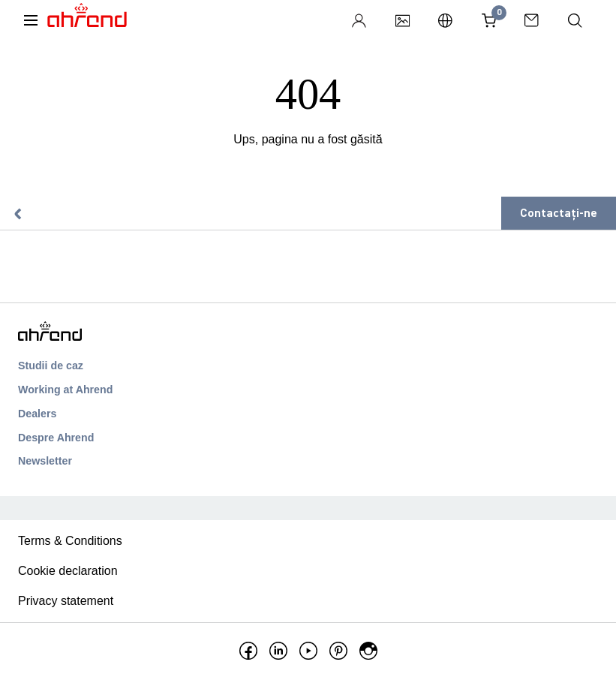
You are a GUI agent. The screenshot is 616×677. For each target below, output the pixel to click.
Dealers (37, 414)
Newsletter (45, 461)
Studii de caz (51, 366)
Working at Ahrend (65, 390)
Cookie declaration (68, 571)
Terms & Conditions (70, 541)
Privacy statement (66, 601)
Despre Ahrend (56, 438)
